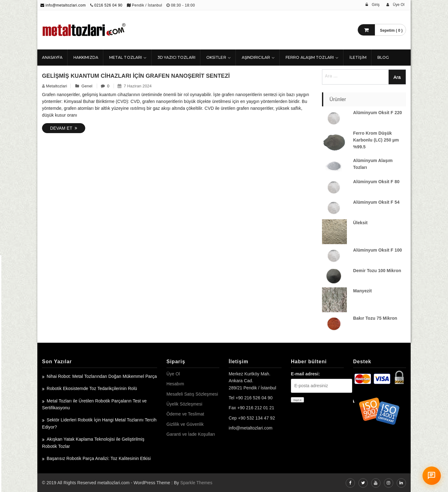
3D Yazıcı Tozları (176, 57)
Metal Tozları (126, 57)
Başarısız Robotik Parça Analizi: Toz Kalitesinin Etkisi (99, 458)
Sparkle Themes (196, 483)
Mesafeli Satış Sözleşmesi (192, 394)
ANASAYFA (52, 57)
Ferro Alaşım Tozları (310, 57)
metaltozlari (57, 86)
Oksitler (216, 57)
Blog (383, 57)
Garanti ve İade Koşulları (191, 434)
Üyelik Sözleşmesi (184, 404)
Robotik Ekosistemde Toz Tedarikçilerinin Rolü (92, 388)
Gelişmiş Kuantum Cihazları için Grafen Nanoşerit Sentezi (136, 76)
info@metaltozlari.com (63, 5)
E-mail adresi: (305, 374)
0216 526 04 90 (108, 5)
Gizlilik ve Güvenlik (185, 424)
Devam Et (64, 128)
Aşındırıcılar (256, 57)
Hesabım (175, 384)
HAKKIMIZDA (86, 57)
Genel (87, 86)
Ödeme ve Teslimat (185, 414)
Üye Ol (173, 374)
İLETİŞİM (358, 57)
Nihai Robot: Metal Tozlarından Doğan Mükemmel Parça (102, 376)
